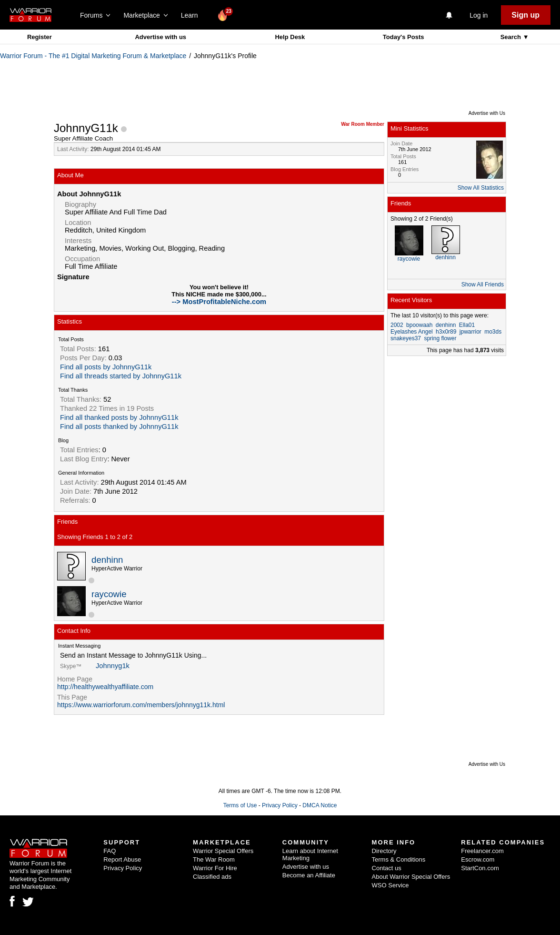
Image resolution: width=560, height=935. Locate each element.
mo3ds (493, 332)
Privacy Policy (280, 805)
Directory (384, 851)
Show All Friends (483, 285)
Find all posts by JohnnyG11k (106, 367)
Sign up (525, 15)
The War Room (214, 859)
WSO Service (390, 885)
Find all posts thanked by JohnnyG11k (119, 427)
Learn (192, 15)
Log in (479, 15)
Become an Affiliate (309, 875)
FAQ (110, 851)
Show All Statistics (481, 188)
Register (40, 37)
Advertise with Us (487, 113)
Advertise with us (160, 37)
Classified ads (212, 877)
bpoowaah (419, 325)
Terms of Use (240, 805)
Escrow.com (478, 859)
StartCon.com (480, 868)
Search (512, 37)
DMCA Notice (320, 805)
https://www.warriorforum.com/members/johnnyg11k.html (141, 705)
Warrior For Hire (215, 868)
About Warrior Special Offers (411, 877)
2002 (397, 325)
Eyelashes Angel (412, 332)
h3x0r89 (446, 332)
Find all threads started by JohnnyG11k (121, 376)
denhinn (107, 560)
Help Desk (290, 37)
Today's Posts (404, 37)
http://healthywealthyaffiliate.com (105, 687)
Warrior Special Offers (223, 851)
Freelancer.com (482, 851)
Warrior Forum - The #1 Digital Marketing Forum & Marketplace (93, 56)
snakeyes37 (406, 338)
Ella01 (467, 325)
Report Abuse (122, 859)
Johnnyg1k (113, 666)
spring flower (440, 338)
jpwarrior (470, 332)
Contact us (387, 868)
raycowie (109, 594)
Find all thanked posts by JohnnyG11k (119, 417)
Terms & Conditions (399, 859)
